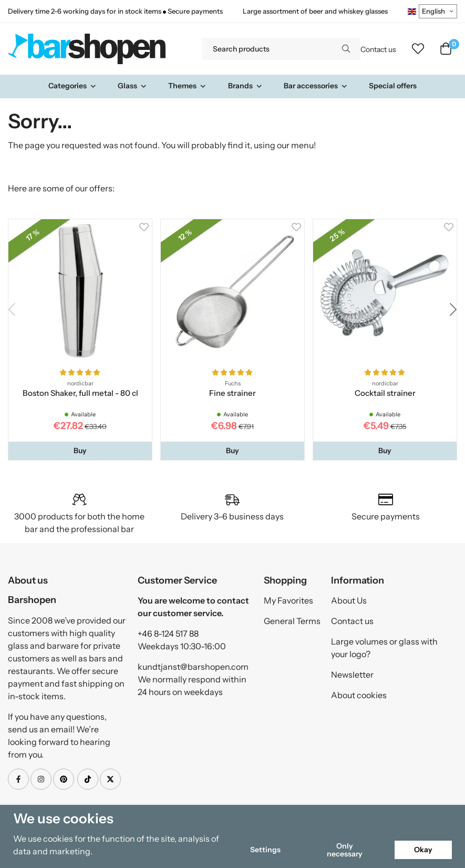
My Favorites (288, 600)
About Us (349, 600)
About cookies (359, 695)
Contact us (378, 49)
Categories (73, 86)
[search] (346, 49)
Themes (187, 86)
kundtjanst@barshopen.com (193, 667)
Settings (265, 850)
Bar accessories (316, 86)
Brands (245, 86)
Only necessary (345, 850)
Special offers (393, 86)
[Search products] (267, 49)
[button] (80, 451)
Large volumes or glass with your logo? (384, 648)
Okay (423, 850)
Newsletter (352, 675)
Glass (132, 86)
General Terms (292, 621)
